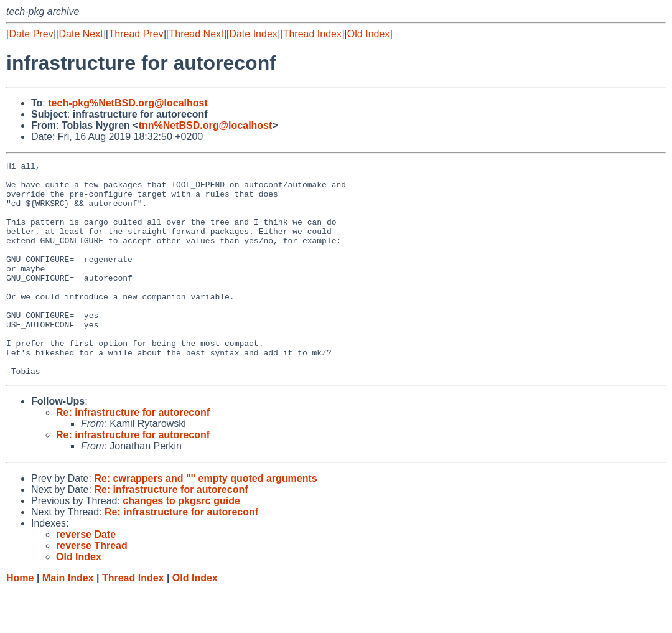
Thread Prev (136, 34)
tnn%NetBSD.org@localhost (206, 125)
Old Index (368, 34)
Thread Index (312, 34)
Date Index (253, 34)
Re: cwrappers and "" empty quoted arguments (205, 521)
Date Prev (31, 34)
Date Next (81, 34)
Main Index (68, 621)
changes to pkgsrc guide (181, 544)
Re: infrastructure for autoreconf (133, 455)
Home (20, 621)
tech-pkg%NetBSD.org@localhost (128, 103)
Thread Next (196, 34)
